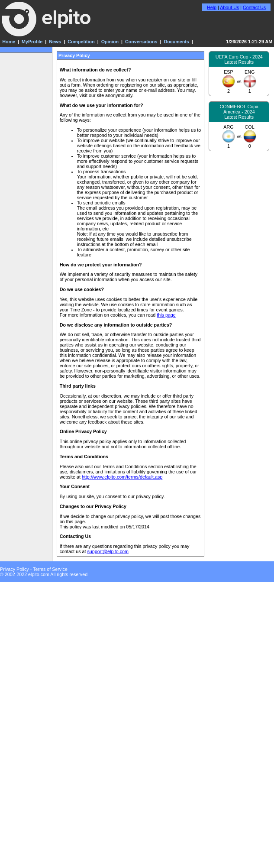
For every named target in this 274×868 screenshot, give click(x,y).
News (55, 42)
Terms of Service (50, 569)
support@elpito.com (108, 551)
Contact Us (254, 7)
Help (212, 7)
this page (166, 315)
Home (9, 42)
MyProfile (32, 42)
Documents (176, 42)
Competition (81, 42)
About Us (229, 7)
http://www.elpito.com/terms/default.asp (122, 477)
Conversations (141, 42)
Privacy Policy (15, 569)
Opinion (110, 42)
